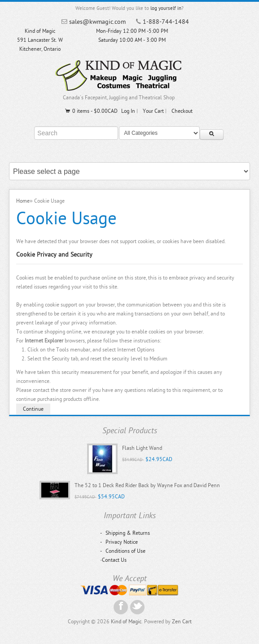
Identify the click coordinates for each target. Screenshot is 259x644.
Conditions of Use (123, 551)
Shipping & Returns (125, 533)
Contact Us (114, 560)
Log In (128, 111)
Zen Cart (182, 622)
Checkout (182, 111)
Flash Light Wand (142, 448)
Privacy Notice (119, 542)
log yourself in (166, 8)
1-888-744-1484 (166, 22)
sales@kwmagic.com (97, 22)
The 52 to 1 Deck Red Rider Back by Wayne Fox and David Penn (147, 485)
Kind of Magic (126, 622)
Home (23, 201)
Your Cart (153, 111)
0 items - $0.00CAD (91, 111)
